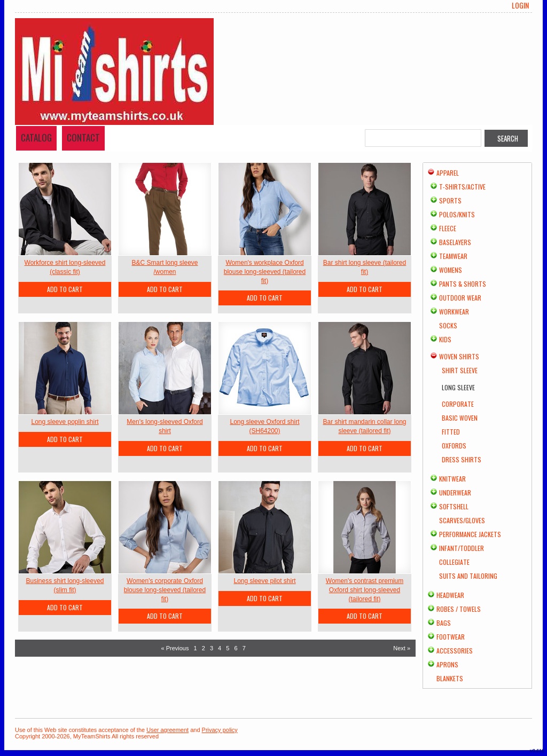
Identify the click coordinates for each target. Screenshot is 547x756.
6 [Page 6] (236, 648)
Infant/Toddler (462, 548)
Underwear (455, 493)
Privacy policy (220, 730)
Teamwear (453, 256)
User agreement (167, 730)
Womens (451, 270)
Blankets (450, 678)
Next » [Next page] (402, 648)
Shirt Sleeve (460, 370)
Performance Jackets (470, 534)
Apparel (448, 173)
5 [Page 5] (228, 648)
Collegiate (454, 562)
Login (520, 5)
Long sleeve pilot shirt (264, 581)
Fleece (448, 228)
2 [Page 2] (204, 648)
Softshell (454, 506)
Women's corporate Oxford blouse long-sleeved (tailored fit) (165, 590)
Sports (450, 200)
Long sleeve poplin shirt (65, 422)
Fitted (451, 432)
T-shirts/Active (462, 187)
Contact (83, 137)
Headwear (450, 595)
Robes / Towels (459, 609)
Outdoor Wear (460, 298)
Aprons (447, 664)
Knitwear (452, 479)
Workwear (454, 312)
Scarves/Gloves (462, 520)
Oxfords (454, 446)
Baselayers (455, 242)
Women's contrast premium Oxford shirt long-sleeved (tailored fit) (365, 590)
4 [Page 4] (220, 648)
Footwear (451, 637)
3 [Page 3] (212, 648)
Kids (445, 339)
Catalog (36, 137)
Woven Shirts (459, 356)
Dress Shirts (462, 459)
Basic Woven (460, 418)
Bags (444, 623)
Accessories (455, 651)
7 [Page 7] (244, 648)
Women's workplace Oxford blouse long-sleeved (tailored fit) (265, 272)
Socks (448, 325)
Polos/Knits (457, 214)
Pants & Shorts (463, 284)
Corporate (458, 404)
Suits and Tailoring (468, 576)
